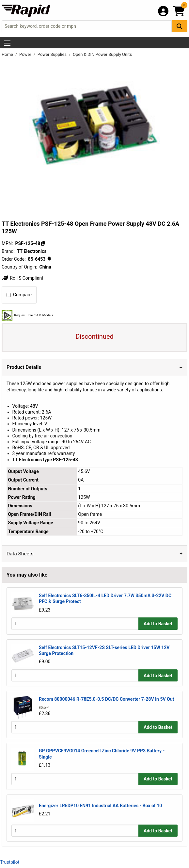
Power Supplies (53, 54)
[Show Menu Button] (7, 43)
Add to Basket (158, 624)
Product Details (24, 367)
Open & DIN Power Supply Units (102, 54)
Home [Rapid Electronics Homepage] (8, 54)
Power (26, 54)
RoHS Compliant (23, 278)
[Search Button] (180, 26)
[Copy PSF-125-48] (43, 243)
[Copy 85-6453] (49, 259)
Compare (19, 295)
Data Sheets (20, 554)
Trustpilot (10, 862)
